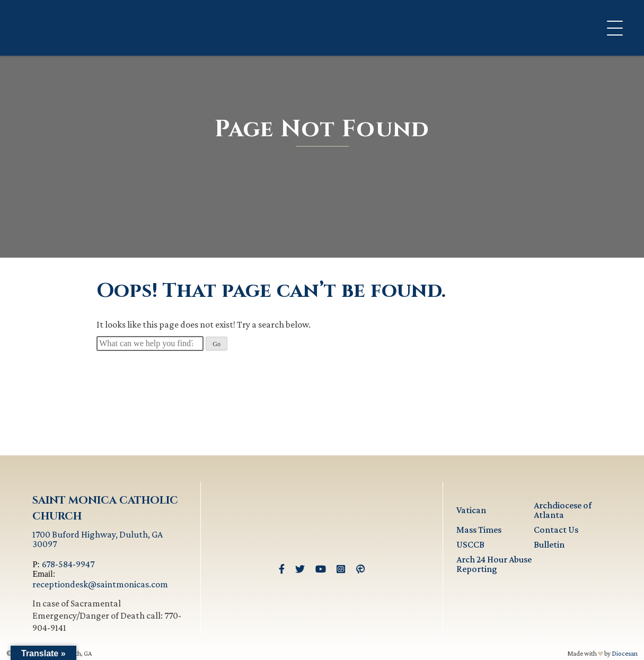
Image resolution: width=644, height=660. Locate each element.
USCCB (470, 544)
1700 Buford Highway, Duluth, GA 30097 (98, 539)
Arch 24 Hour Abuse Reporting (494, 564)
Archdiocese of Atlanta (563, 510)
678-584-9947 (68, 564)
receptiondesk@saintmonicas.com (100, 584)
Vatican (471, 510)
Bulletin (549, 544)
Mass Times (479, 530)
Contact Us (556, 530)
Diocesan (625, 653)
